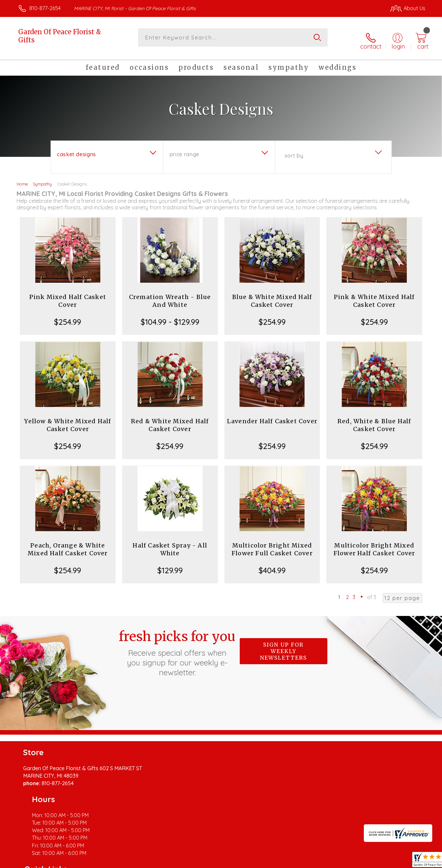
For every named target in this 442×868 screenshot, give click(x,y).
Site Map (408, 861)
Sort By (294, 150)
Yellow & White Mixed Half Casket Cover (68, 420)
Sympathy (42, 179)
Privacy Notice (321, 861)
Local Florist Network (368, 861)
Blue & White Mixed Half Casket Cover (272, 296)
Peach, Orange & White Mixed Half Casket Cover (68, 544)
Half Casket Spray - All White (170, 544)
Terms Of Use (283, 861)
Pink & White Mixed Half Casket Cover (374, 296)
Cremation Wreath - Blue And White (170, 296)
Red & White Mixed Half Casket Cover (170, 420)
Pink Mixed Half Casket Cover (68, 296)
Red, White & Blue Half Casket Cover (374, 420)
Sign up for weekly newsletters (283, 646)
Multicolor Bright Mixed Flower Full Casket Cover (272, 544)
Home (22, 179)
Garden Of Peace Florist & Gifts (60, 36)
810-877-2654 (45, 8)
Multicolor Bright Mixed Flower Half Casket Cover (374, 544)
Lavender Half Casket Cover (272, 416)
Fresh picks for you (177, 648)
